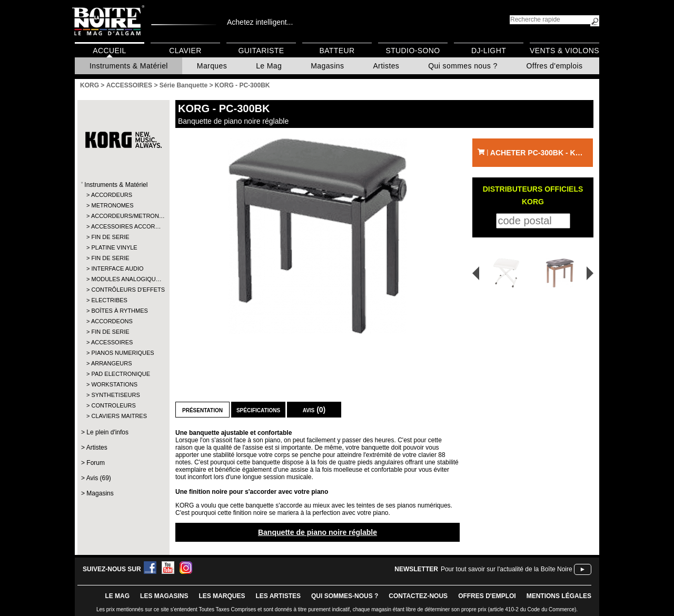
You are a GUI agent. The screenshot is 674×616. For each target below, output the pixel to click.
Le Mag (269, 66)
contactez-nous (418, 596)
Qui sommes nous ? (463, 66)
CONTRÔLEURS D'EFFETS (123, 290)
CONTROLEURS (113, 405)
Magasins (327, 66)
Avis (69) (99, 478)
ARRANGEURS (112, 363)
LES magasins (164, 596)
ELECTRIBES (109, 300)
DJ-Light (489, 51)
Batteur (337, 51)
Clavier (185, 51)
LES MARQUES (222, 596)
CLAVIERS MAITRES (119, 416)
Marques (212, 66)
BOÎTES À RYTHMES (119, 311)
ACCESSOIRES (112, 342)
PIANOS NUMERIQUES (122, 353)
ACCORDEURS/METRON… (123, 216)
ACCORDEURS (112, 195)
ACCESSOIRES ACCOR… (123, 226)
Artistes (386, 66)
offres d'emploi (487, 596)
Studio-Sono (413, 51)
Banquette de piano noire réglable (318, 532)
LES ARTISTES (278, 596)
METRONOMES (112, 205)
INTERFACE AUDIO (117, 269)
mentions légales (559, 596)
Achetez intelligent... (260, 22)
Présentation (202, 410)
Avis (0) (314, 410)
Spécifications (258, 410)
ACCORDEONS (112, 321)
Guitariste (261, 51)
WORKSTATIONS (114, 384)
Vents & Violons (564, 51)
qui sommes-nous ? (345, 596)
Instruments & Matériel (129, 66)
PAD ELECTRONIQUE (121, 374)
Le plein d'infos (107, 432)
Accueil (109, 51)
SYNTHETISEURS (115, 395)
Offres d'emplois (555, 66)
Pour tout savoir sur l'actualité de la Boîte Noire (507, 569)
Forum (96, 463)
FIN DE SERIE (110, 237)
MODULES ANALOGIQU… (123, 279)
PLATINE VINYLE (114, 247)
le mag (117, 596)
